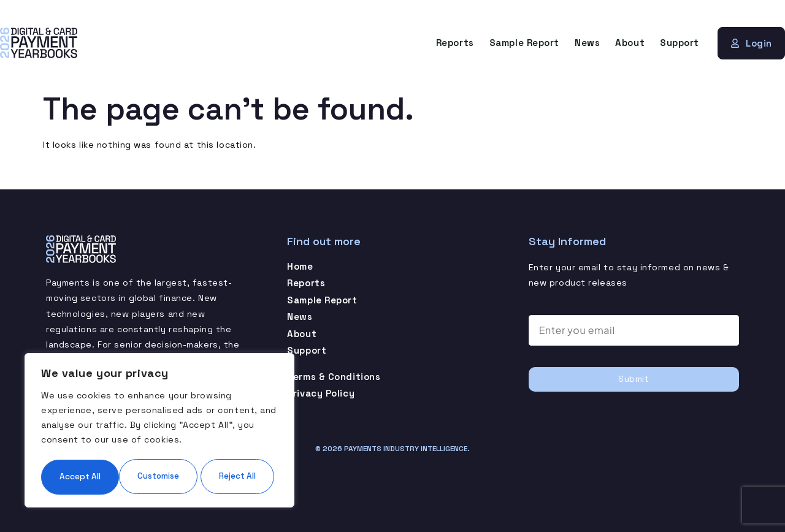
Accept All (159, 476)
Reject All (217, 439)
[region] (159, 412)
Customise (99, 439)
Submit (634, 379)
